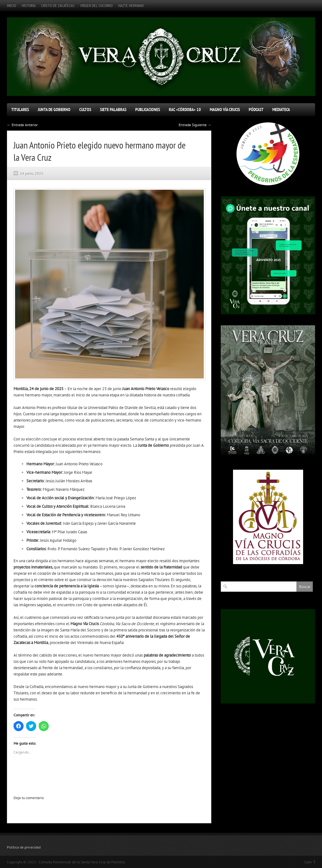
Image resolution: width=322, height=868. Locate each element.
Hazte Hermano (131, 6)
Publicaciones (148, 109)
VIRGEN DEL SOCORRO (96, 6)
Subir (308, 862)
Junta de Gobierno (54, 109)
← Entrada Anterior (22, 125)
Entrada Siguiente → (195, 125)
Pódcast (256, 109)
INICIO (11, 6)
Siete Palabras (113, 109)
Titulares (20, 109)
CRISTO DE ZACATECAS (58, 6)
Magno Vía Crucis (225, 109)
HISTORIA (29, 6)
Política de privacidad (24, 847)
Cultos (85, 109)
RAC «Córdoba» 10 (185, 109)
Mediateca (281, 109)
